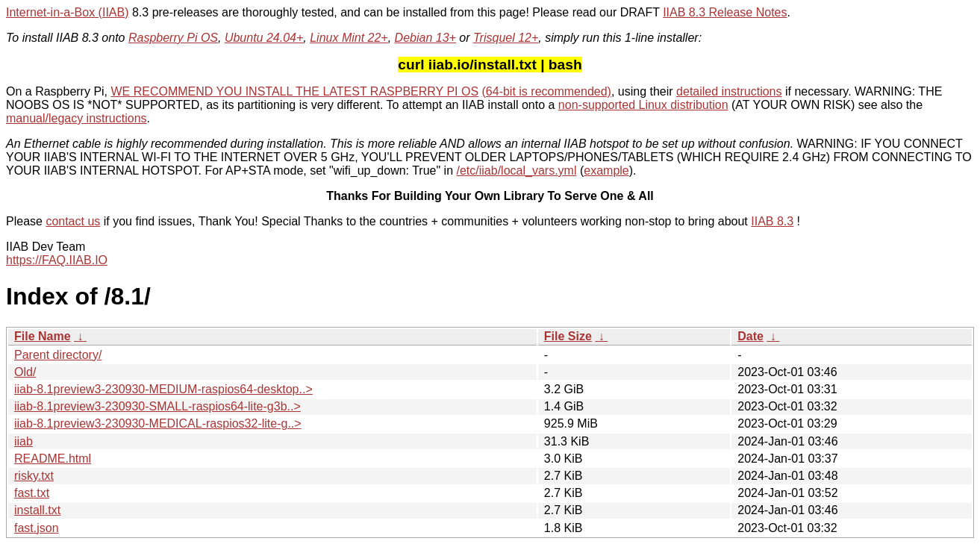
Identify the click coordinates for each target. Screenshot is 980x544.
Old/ (25, 372)
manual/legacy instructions (77, 118)
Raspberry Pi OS (173, 38)
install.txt (37, 510)
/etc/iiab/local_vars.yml (517, 171)
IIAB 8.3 (772, 221)
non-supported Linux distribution (643, 105)
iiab (24, 441)
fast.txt (32, 493)
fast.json (37, 528)
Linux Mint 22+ (349, 38)
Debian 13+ (425, 38)
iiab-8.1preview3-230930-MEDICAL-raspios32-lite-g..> (158, 423)
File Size (568, 336)
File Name (43, 336)
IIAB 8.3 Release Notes (725, 12)
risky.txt (34, 476)
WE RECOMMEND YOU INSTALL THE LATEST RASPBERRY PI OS (295, 91)
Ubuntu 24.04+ (264, 38)
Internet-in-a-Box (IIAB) (68, 12)
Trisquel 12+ (506, 38)
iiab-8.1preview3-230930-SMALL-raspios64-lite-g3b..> (157, 406)
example (606, 171)
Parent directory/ (58, 355)
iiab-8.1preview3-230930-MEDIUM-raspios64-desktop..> (163, 389)
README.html (53, 459)
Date (750, 336)
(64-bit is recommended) (547, 91)
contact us (73, 221)
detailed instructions (729, 91)
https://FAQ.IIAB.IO (57, 260)
